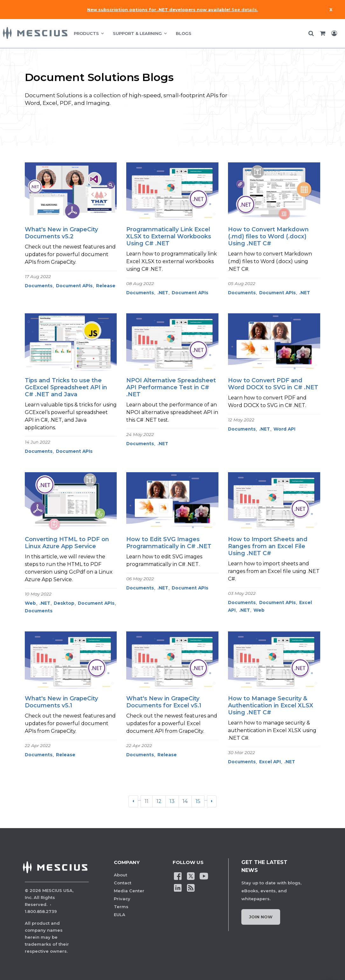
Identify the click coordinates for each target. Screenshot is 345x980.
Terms (121, 907)
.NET (163, 293)
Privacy (122, 899)
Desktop (64, 603)
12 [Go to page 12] (159, 801)
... (139, 799)
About (121, 875)
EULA (120, 915)
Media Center (129, 891)
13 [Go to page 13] (172, 801)
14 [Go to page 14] (185, 801)
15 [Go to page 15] (198, 801)
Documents (39, 286)
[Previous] (133, 801)
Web (30, 603)
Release (106, 286)
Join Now (261, 917)
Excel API (270, 762)
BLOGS (184, 33)
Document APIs (74, 286)
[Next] (212, 801)
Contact (123, 883)
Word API (284, 429)
